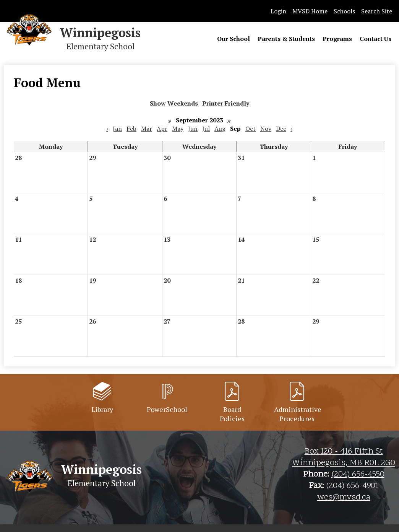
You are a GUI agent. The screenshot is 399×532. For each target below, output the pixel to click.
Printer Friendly (226, 103)
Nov (266, 129)
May (178, 129)
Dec (281, 129)
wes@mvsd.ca (344, 498)
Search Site (377, 11)
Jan (117, 129)
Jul (206, 129)
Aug (220, 129)
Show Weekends (174, 103)
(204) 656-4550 (358, 475)
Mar (147, 129)
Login (278, 11)
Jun (193, 129)
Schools (344, 11)
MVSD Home (310, 11)
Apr (162, 129)
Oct (251, 129)
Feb (131, 129)
